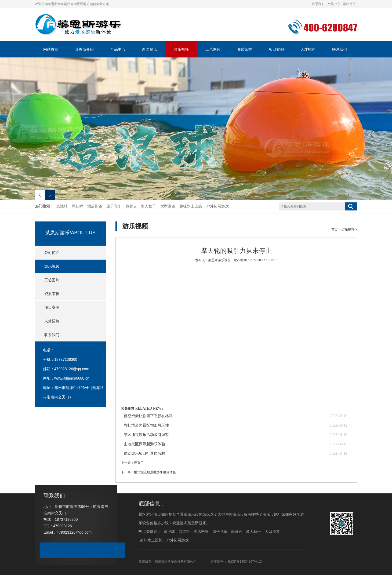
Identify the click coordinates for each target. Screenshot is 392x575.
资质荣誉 (245, 49)
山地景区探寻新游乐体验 (144, 444)
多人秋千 (148, 206)
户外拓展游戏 (217, 206)
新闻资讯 (150, 49)
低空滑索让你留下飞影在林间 (148, 416)
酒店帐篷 (95, 206)
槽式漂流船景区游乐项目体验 (155, 472)
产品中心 (334, 4)
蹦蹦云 (131, 206)
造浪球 (62, 206)
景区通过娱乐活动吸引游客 (146, 435)
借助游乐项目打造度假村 (144, 454)
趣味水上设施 (191, 206)
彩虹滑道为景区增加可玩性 (146, 425)
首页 (335, 230)
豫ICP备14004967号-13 (245, 562)
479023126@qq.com (72, 369)
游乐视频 (181, 49)
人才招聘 (308, 49)
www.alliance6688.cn (72, 378)
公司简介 (52, 253)
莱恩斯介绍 (84, 49)
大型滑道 (168, 206)
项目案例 (276, 49)
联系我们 (318, 4)
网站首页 (349, 4)
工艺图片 (213, 49)
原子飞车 (114, 206)
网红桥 (77, 206)
